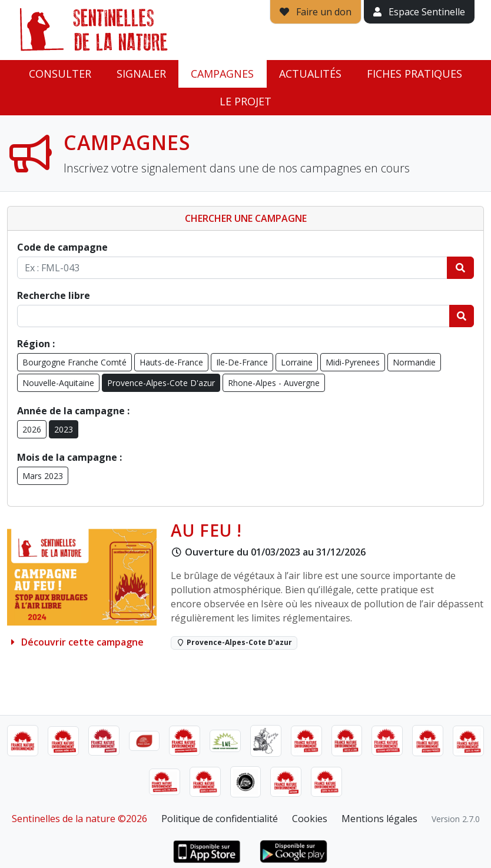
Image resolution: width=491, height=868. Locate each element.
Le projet (245, 101)
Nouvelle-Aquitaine (58, 383)
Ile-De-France (242, 362)
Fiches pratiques (414, 74)
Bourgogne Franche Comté (74, 362)
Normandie (414, 362)
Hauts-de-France (171, 362)
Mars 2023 (43, 476)
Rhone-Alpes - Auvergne (274, 383)
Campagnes (222, 74)
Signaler (141, 74)
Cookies (310, 819)
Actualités (310, 74)
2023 (64, 429)
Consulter (60, 74)
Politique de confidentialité (220, 819)
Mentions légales (379, 819)
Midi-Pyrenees (353, 362)
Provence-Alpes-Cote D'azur (161, 383)
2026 (32, 429)
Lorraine (297, 362)
